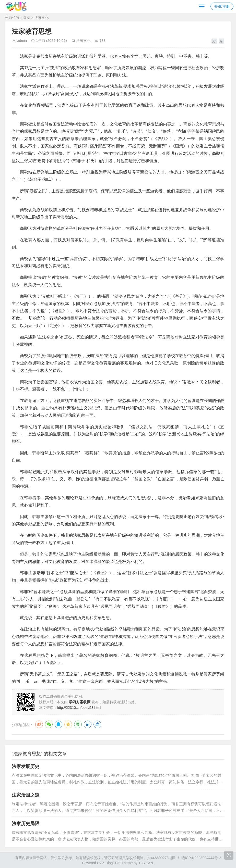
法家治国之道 (26, 795)
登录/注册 (222, 6)
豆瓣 (78, 724)
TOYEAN (146, 863)
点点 (97, 724)
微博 (39, 724)
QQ (58, 724)
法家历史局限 (26, 824)
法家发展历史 (26, 766)
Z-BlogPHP (111, 863)
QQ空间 (68, 724)
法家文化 (41, 18)
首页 (27, 18)
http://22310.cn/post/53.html (79, 708)
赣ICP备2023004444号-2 (201, 858)
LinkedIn (88, 724)
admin (22, 41)
